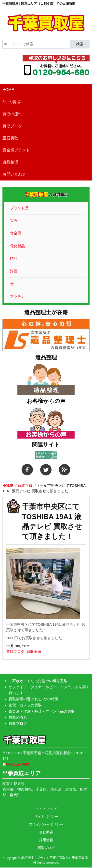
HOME (8, 90)
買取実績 (34, 651)
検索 (80, 44)
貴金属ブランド (16, 150)
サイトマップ (46, 809)
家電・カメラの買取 (25, 705)
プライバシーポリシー (46, 824)
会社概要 (46, 832)
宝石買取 (10, 138)
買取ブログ (12, 126)
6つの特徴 (11, 102)
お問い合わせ (14, 174)
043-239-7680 (18, 764)
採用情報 (46, 840)
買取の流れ (12, 114)
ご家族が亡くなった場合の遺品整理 (38, 681)
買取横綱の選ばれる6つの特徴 (33, 699)
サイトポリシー (46, 817)
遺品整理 (10, 162)
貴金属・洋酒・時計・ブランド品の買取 (42, 711)
